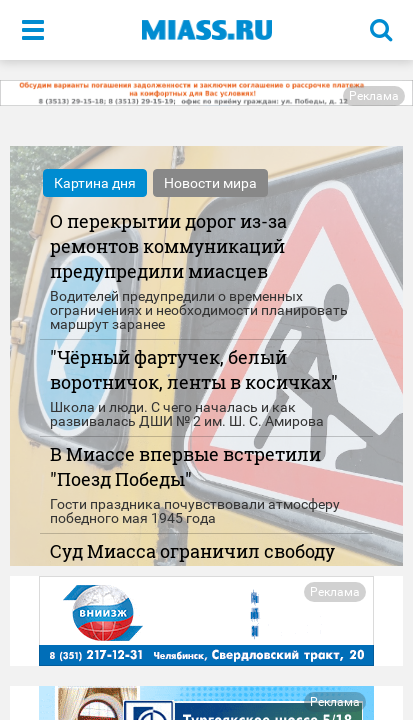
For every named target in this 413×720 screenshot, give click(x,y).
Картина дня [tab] (95, 183)
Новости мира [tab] (210, 183)
